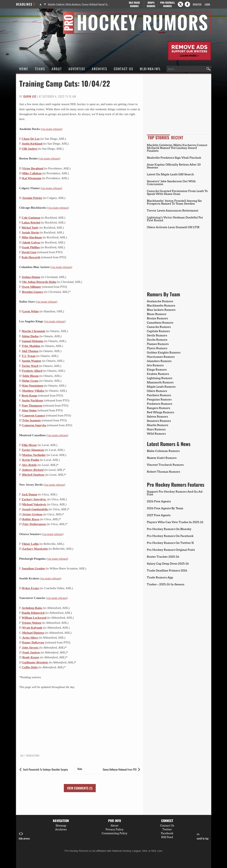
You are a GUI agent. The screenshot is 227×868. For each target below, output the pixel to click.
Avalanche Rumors (160, 301)
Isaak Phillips (31, 247)
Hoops (151, 4)
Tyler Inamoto (31, 420)
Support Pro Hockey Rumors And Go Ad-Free (175, 493)
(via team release (56, 598)
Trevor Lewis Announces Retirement (173, 210)
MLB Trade (134, 4)
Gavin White (30, 311)
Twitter (167, 829)
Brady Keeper (31, 657)
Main (80, 769)
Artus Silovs (30, 638)
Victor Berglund (33, 168)
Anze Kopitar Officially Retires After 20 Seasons (174, 166)
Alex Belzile (29, 465)
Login (207, 4)
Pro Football (168, 4)
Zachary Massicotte (35, 549)
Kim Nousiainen (33, 386)
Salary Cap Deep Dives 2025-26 (168, 564)
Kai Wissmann (32, 178)
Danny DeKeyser (33, 642)
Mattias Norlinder (34, 455)
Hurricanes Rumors (161, 357)
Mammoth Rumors (160, 382)
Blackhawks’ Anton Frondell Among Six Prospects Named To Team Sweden (174, 202)
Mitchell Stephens (33, 475)
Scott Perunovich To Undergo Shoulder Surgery (45, 769)
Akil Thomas (30, 351)
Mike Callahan (32, 173)
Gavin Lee (30, 96)
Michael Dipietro (33, 633)
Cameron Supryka (34, 425)
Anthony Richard (33, 470)
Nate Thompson (32, 406)
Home (24, 69)
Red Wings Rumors (161, 412)
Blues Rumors (157, 314)
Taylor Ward (30, 366)
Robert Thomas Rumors (164, 472)
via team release (52, 129)
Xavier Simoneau (33, 450)
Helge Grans (30, 381)
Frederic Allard (32, 371)
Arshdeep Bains (32, 608)
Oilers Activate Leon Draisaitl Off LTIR (173, 227)
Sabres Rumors (157, 417)
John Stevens (30, 648)
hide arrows (24, 836)
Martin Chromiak (33, 331)
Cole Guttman (31, 218)
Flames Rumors (158, 344)
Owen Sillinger (31, 287)
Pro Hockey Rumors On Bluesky (169, 529)
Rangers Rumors (159, 408)
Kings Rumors (157, 370)
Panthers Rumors (159, 395)
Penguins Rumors (159, 399)
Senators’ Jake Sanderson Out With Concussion (171, 183)
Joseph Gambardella (35, 509)
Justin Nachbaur (33, 400)
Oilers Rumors (157, 391)
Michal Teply (30, 228)
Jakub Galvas (31, 242)
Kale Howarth (31, 257)
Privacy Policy (115, 829)
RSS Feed (167, 837)
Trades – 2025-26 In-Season (166, 584)
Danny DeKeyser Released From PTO (120, 769)
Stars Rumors (156, 429)
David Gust (29, 252)
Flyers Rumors (157, 348)
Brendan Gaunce (33, 292)
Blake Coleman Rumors (163, 451)
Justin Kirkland (32, 144)
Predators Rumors (160, 404)
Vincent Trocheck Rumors (165, 465)
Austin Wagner (32, 361)
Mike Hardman (32, 237)
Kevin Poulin (31, 460)
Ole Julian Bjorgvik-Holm (39, 282)
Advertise (77, 69)
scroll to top (203, 836)
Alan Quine (29, 410)
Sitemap (61, 826)
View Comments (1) (80, 788)
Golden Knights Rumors (164, 352)
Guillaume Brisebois (35, 662)
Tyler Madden (31, 346)
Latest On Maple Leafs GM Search (170, 174)
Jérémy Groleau (32, 514)
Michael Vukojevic (34, 504)
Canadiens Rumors (160, 323)
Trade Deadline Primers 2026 (167, 570)
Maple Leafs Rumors (161, 387)
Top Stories (158, 137)
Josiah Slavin (30, 232)
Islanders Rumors (159, 361)
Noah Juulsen (31, 652)
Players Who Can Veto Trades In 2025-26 (175, 522)
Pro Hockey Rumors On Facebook (170, 536)
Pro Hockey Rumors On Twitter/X (170, 543)
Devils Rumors (157, 335)
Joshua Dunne (31, 277)
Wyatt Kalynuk (32, 628)
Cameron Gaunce (34, 415)
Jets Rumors (155, 365)
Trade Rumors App (160, 577)
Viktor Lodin (30, 544)
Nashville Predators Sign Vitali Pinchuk (174, 158)
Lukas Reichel (31, 222)
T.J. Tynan (29, 356)
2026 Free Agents (159, 501)
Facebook (167, 833)
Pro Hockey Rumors (31, 14)
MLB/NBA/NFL (150, 69)
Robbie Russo (31, 519)
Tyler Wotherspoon (34, 524)
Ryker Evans (30, 588)
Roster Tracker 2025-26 (163, 557)
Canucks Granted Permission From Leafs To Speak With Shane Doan (177, 192)
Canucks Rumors (159, 327)
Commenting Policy (114, 833)
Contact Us (124, 69)
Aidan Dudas (30, 336)
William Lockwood (34, 618)
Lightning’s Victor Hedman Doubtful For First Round (175, 219)
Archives (100, 69)
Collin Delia (30, 667)
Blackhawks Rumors (161, 305)
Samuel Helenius (33, 341)
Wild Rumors (156, 434)
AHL (22, 756)
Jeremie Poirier (32, 198)
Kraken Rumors (158, 374)
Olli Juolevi (30, 149)
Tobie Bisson (30, 376)
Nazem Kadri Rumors (162, 458)
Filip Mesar (29, 445)
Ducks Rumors (157, 340)
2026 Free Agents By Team (165, 508)
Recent (177, 137)
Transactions (33, 756)
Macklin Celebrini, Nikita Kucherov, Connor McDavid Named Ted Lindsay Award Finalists (79, 4)
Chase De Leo (31, 139)
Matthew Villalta (33, 391)
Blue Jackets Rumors (161, 310)
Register (197, 4)
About (57, 69)
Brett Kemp (29, 396)
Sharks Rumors (158, 425)
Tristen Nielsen (31, 623)
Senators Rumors (159, 421)
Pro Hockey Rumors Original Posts (171, 550)
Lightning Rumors (160, 378)
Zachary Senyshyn (34, 499)
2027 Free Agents (159, 515)
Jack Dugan (29, 494)
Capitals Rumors (158, 331)
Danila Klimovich (33, 613)
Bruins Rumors (157, 318)
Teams (40, 69)
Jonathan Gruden (33, 568)
